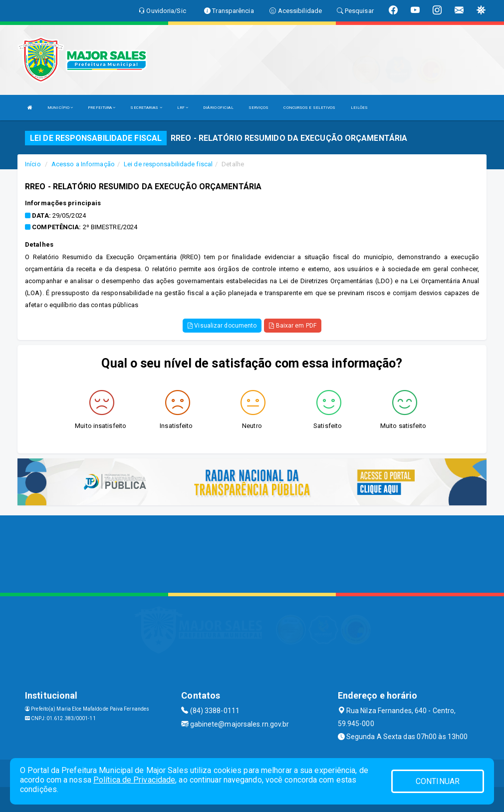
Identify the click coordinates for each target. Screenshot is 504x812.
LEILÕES (360, 108)
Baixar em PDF (293, 326)
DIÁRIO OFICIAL (218, 108)
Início (33, 164)
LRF (183, 108)
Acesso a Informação (83, 164)
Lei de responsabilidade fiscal (168, 164)
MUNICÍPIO (60, 108)
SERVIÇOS (259, 108)
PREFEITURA (102, 108)
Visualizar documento (222, 326)
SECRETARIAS (146, 108)
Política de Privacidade (134, 780)
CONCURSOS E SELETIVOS (309, 108)
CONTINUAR (438, 781)
